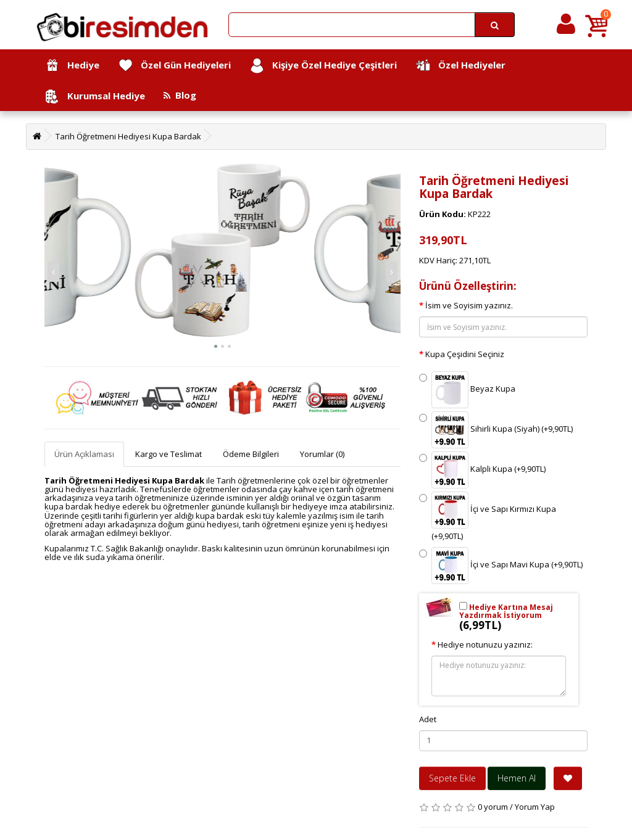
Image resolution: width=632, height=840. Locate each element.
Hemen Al (517, 778)
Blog (180, 95)
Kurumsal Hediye (95, 97)
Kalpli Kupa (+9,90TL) (482, 470)
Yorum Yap (535, 807)
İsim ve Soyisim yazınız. (469, 305)
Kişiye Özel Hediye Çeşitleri (323, 66)
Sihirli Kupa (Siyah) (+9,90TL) (496, 430)
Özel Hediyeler (460, 66)
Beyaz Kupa (467, 390)
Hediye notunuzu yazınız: (485, 644)
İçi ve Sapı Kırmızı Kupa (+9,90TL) (488, 517)
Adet (428, 719)
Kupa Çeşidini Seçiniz (465, 354)
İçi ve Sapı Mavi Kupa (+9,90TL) (501, 566)
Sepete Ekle (452, 778)
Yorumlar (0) (322, 454)
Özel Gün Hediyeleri (174, 66)
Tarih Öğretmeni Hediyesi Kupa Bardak (128, 136)
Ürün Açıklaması (84, 454)
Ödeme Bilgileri (251, 454)
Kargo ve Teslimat (168, 454)
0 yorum (493, 807)
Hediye (72, 66)
